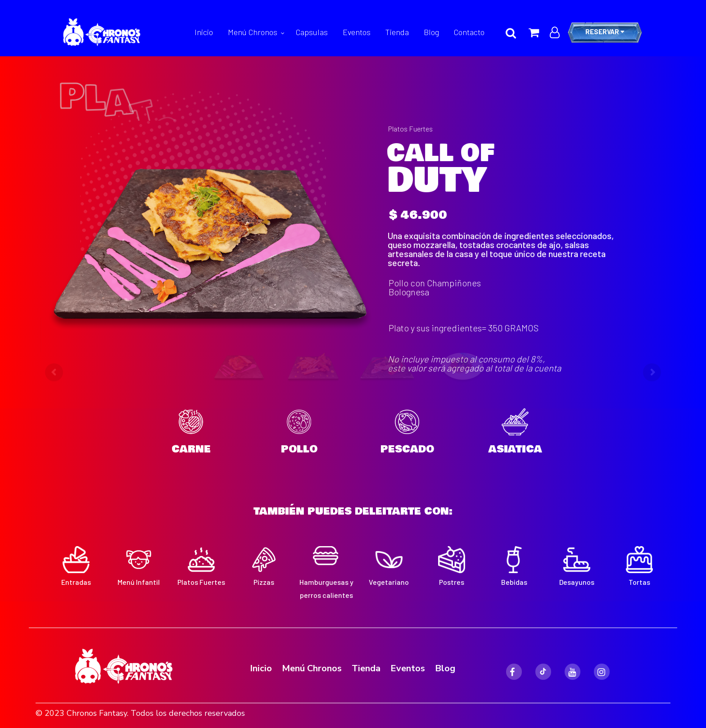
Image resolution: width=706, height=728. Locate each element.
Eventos (357, 32)
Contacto (469, 32)
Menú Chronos (253, 32)
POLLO (299, 449)
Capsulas (312, 32)
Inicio (204, 32)
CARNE (191, 449)
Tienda (397, 32)
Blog (431, 32)
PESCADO (407, 449)
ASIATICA (515, 449)
